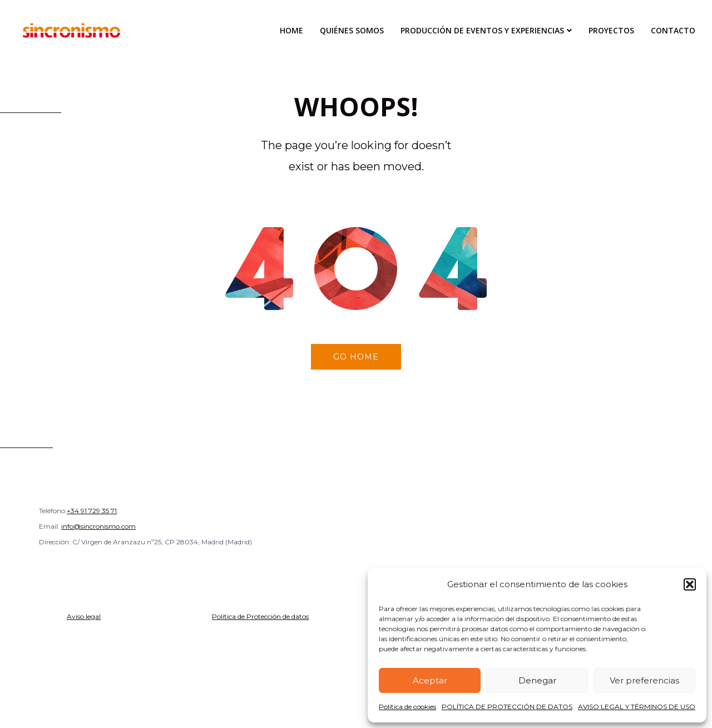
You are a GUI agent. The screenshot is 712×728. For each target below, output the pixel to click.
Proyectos (611, 30)
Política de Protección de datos (260, 616)
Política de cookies (407, 707)
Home (291, 30)
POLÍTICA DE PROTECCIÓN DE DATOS (507, 707)
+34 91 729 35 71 (92, 511)
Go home (356, 357)
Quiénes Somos (352, 30)
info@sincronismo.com (98, 526)
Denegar (537, 680)
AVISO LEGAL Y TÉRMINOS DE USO (637, 707)
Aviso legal (84, 616)
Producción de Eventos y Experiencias (482, 30)
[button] (690, 584)
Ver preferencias (644, 680)
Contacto (673, 30)
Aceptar (430, 680)
